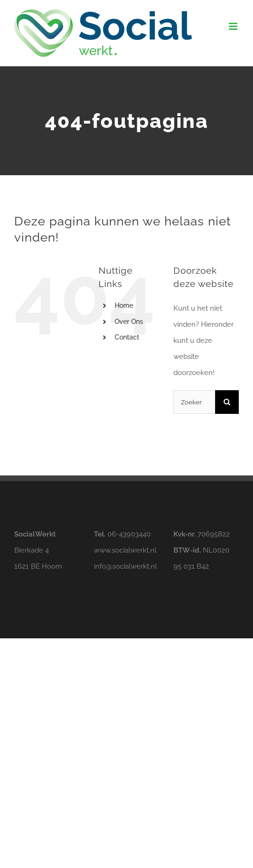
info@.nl (125, 566)
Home (124, 305)
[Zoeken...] (194, 402)
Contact (127, 337)
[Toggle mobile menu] (234, 26)
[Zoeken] (227, 402)
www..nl (125, 550)
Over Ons (129, 322)
